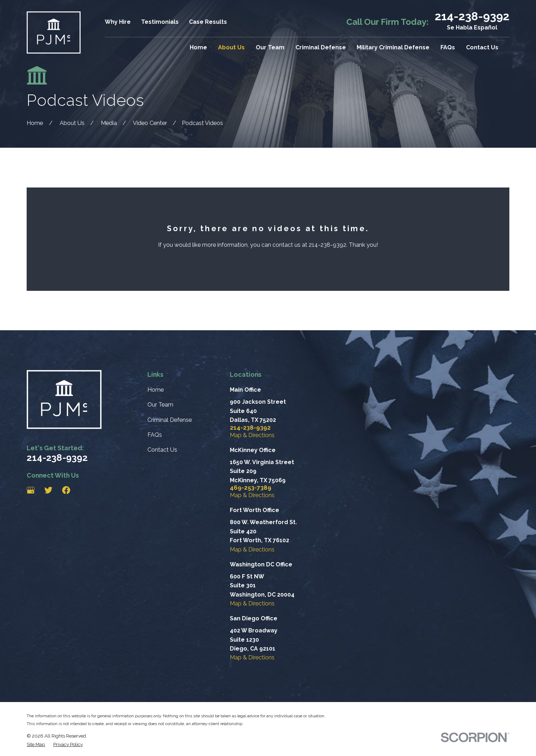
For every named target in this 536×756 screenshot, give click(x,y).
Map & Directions (252, 435)
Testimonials (160, 22)
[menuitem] (36, 744)
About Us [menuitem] (231, 47)
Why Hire (118, 22)
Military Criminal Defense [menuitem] (393, 47)
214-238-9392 (472, 16)
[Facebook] (66, 490)
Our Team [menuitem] (270, 47)
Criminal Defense (170, 420)
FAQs (155, 435)
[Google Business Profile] (31, 490)
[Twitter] (48, 490)
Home (156, 390)
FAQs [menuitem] (448, 47)
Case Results (208, 22)
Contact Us (162, 450)
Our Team (160, 405)
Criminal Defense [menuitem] (321, 47)
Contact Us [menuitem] (482, 47)
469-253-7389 (251, 488)
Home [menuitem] (198, 47)
